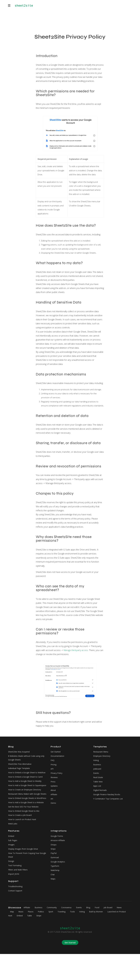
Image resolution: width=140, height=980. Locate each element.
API (52, 770)
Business (97, 766)
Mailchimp (55, 895)
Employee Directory (102, 757)
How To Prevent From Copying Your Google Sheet (25, 879)
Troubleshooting (16, 912)
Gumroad (55, 881)
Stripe (53, 872)
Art (52, 802)
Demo (53, 807)
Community (54, 934)
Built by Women (102, 938)
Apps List (98, 789)
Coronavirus (69, 934)
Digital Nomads (100, 793)
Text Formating (15, 890)
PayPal (54, 877)
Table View (98, 784)
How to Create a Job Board (21, 837)
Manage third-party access (77, 650)
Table (39, 942)
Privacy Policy (57, 775)
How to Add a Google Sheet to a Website (27, 823)
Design (11, 885)
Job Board (113, 934)
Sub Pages (13, 863)
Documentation (58, 757)
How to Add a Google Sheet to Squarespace (22, 794)
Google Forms (57, 858)
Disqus (54, 868)
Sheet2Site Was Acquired (20, 752)
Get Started (56, 752)
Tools (77, 938)
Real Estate (99, 780)
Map (12, 938)
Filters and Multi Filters (19, 895)
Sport (54, 938)
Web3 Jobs (13, 846)
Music (22, 938)
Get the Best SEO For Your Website (25, 827)
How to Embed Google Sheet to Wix (25, 832)
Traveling (65, 938)
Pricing (54, 766)
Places (32, 938)
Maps (53, 904)
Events (96, 775)
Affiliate (54, 798)
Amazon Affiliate (58, 863)
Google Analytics (58, 886)
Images (12, 868)
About (53, 793)
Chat (53, 900)
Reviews (55, 780)
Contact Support (16, 916)
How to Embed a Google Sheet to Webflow (24, 776)
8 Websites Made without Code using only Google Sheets (27, 759)
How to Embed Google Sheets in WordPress (23, 816)
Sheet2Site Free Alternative (21, 765)
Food (102, 934)
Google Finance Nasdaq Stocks (107, 798)
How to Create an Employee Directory (26, 801)
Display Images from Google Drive (24, 872)
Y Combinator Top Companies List (109, 802)
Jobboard (97, 770)
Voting (96, 761)
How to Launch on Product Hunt (23, 841)
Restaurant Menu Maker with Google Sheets (25, 807)
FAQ (53, 761)
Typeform (55, 891)
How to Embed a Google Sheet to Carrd (27, 783)
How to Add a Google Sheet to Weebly (26, 788)
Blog (93, 934)
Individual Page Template (20, 770)
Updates (55, 789)
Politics (43, 938)
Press (53, 784)
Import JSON (14, 899)
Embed (11, 858)
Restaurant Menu (101, 752)
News (125, 934)
